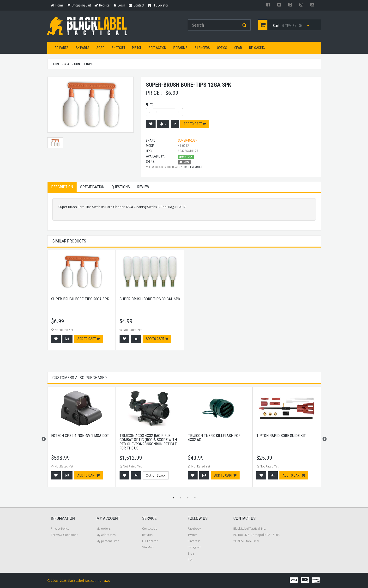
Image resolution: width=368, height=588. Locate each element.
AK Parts (82, 48)
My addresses (106, 535)
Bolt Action (157, 48)
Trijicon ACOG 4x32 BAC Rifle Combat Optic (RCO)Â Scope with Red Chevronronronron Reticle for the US (148, 442)
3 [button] (188, 498)
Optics (222, 48)
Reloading (257, 48)
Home (56, 64)
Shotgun (118, 48)
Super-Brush (188, 140)
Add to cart (195, 124)
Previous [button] (44, 439)
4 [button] (195, 498)
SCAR (100, 48)
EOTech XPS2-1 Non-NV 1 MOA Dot (80, 436)
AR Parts (61, 48)
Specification (92, 187)
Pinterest (194, 541)
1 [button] (173, 498)
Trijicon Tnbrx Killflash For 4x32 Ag (214, 438)
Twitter (192, 535)
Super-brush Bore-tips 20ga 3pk (80, 299)
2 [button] (181, 498)
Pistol (137, 48)
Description (62, 187)
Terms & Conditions (64, 535)
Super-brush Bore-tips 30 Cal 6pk (150, 299)
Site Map (148, 547)
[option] (81, 303)
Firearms (180, 48)
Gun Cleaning (84, 64)
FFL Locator (150, 541)
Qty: (149, 104)
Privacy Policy (60, 529)
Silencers (202, 48)
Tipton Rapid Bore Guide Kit (281, 436)
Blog (191, 554)
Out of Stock (156, 475)
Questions (121, 187)
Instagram (195, 547)
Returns (147, 535)
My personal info (108, 541)
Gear (238, 48)
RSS (190, 560)
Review (143, 187)
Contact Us (150, 529)
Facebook (194, 529)
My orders (103, 529)
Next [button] (325, 439)
